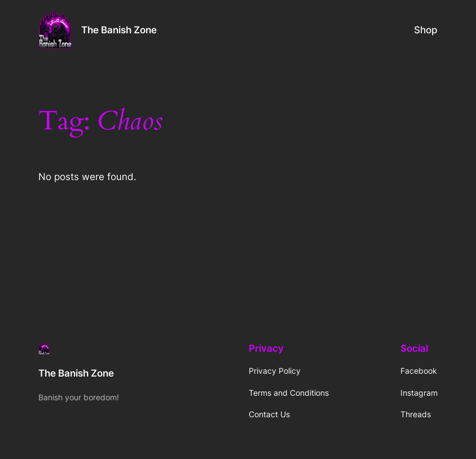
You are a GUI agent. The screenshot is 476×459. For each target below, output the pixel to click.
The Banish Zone (119, 30)
